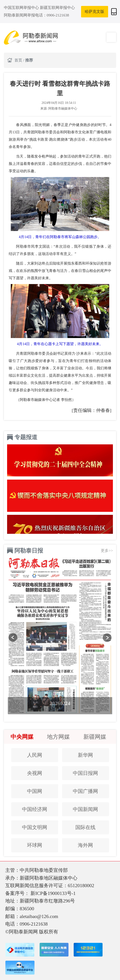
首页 (19, 60)
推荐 (29, 60)
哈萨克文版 (94, 12)
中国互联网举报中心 (22, 8)
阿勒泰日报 (29, 551)
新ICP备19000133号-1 (53, 893)
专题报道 (26, 437)
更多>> (107, 551)
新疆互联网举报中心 (57, 8)
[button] (13, 638)
